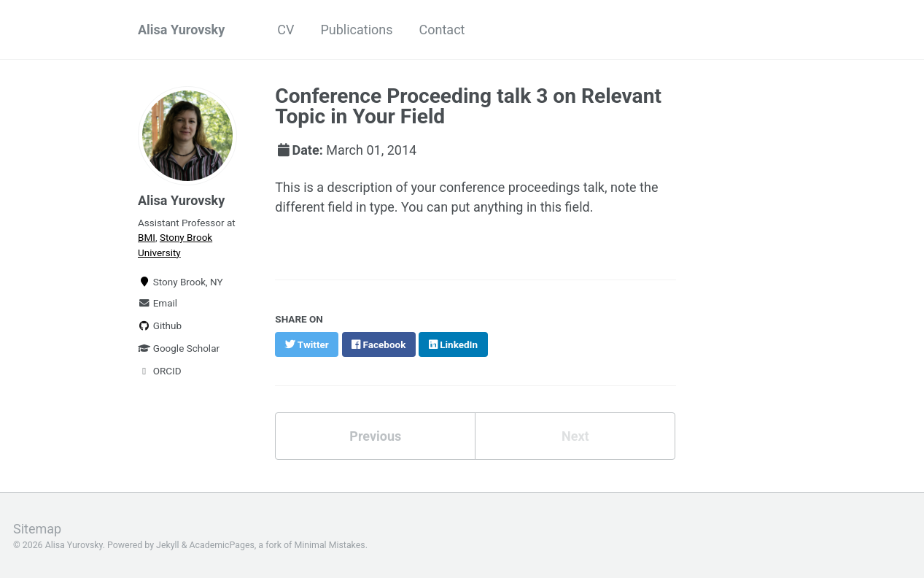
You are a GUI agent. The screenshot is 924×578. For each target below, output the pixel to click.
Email (158, 303)
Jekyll (168, 545)
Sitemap (37, 529)
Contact (442, 30)
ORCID (160, 371)
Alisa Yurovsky (181, 30)
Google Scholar (179, 348)
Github (160, 325)
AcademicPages (221, 545)
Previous (375, 436)
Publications (356, 30)
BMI (147, 237)
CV (286, 30)
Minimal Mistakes (329, 545)
